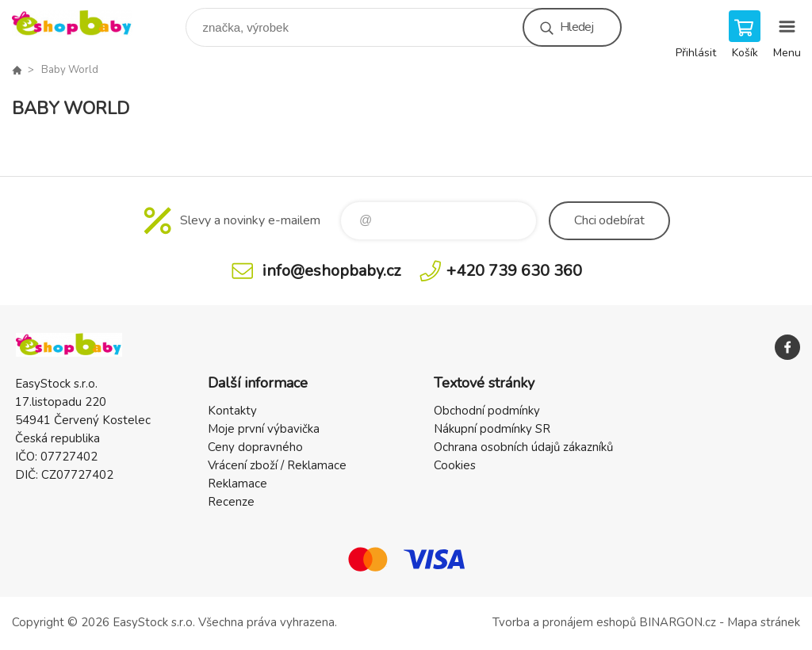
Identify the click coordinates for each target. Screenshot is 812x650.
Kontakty (232, 411)
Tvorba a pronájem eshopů (564, 622)
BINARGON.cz (678, 622)
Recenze (231, 502)
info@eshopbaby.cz (331, 271)
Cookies (455, 465)
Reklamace (237, 484)
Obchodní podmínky (487, 411)
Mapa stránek (764, 622)
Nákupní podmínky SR (492, 429)
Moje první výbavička (264, 429)
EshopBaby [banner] (82, 23)
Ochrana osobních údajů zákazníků (523, 447)
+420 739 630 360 (514, 271)
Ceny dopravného (255, 447)
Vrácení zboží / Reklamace (277, 465)
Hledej (576, 27)
